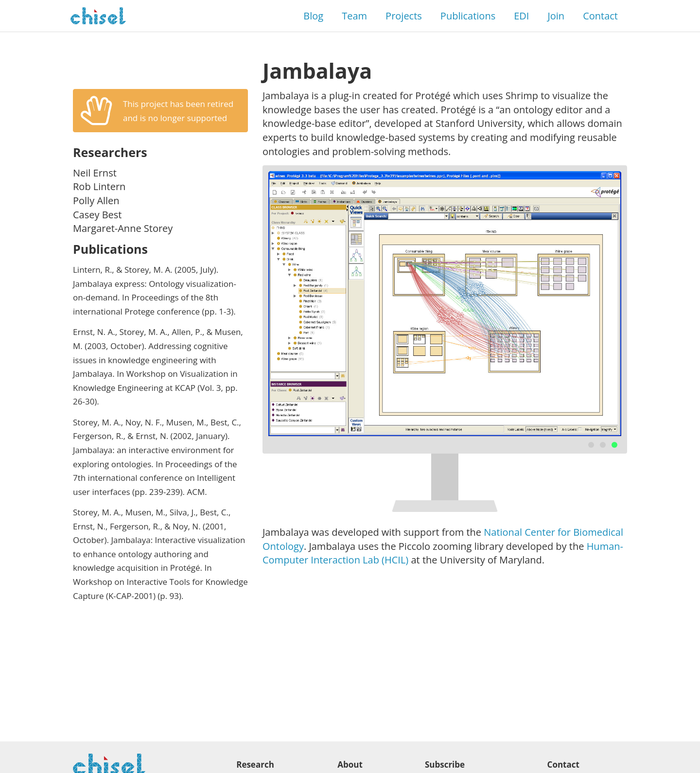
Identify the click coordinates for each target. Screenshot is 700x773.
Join (556, 16)
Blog (313, 16)
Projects (404, 16)
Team (354, 16)
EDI (521, 16)
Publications (468, 16)
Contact (600, 16)
